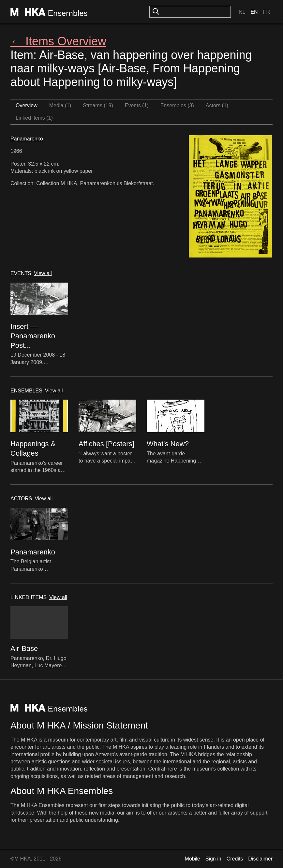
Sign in (213, 859)
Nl (242, 12)
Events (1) (137, 105)
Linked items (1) (34, 118)
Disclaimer (260, 859)
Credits (235, 859)
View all (43, 273)
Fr (267, 12)
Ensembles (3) (177, 105)
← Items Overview (58, 41)
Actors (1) (217, 105)
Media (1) (60, 105)
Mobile (193, 859)
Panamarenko (27, 139)
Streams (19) (98, 105)
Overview (27, 105)
